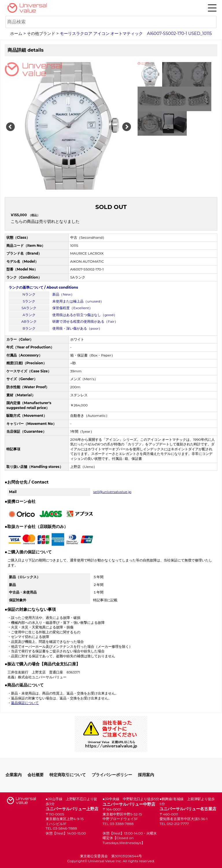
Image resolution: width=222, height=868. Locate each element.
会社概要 (36, 775)
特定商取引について (68, 775)
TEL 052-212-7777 (174, 824)
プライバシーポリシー (112, 775)
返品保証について (25, 703)
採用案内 (146, 775)
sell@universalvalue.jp (112, 492)
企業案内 (14, 775)
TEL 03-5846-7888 (61, 828)
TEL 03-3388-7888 (118, 824)
